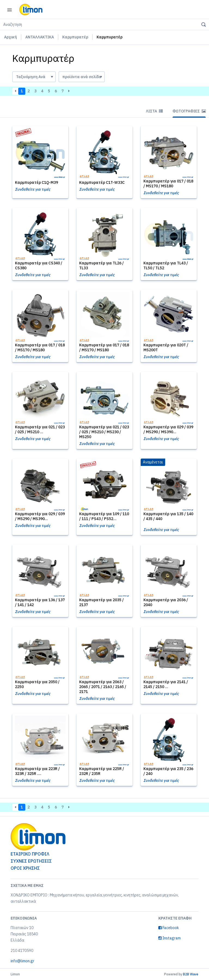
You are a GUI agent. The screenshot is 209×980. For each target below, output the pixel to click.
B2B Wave (191, 974)
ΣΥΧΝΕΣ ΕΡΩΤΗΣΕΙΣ (31, 861)
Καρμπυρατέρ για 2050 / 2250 (37, 684)
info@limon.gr (22, 961)
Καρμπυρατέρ (75, 37)
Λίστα (154, 111)
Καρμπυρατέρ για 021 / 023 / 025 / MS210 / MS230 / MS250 (104, 432)
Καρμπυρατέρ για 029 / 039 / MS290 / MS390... (168, 429)
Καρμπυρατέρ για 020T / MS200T (166, 347)
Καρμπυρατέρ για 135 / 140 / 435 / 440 (168, 516)
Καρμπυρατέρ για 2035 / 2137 (102, 602)
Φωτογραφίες (189, 111)
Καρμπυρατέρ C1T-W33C (102, 182)
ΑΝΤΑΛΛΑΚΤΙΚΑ (40, 37)
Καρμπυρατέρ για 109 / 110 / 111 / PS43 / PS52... (104, 516)
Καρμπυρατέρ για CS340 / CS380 (39, 265)
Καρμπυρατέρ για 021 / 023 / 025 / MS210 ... (40, 429)
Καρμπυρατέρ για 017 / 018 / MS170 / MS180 (168, 184)
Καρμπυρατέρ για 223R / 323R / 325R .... (37, 771)
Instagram (170, 938)
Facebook (169, 928)
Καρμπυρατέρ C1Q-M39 (36, 182)
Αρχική (10, 37)
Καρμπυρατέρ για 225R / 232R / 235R (102, 771)
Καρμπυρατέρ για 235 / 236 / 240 (168, 771)
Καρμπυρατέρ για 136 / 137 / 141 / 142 (40, 602)
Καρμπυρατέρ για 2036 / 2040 (166, 602)
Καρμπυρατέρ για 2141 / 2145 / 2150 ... (166, 684)
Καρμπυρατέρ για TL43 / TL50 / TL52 (166, 265)
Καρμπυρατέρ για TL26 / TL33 (102, 265)
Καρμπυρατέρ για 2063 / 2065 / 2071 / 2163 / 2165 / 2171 (103, 687)
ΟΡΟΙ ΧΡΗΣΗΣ (25, 868)
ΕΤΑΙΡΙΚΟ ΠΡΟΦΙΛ (30, 854)
